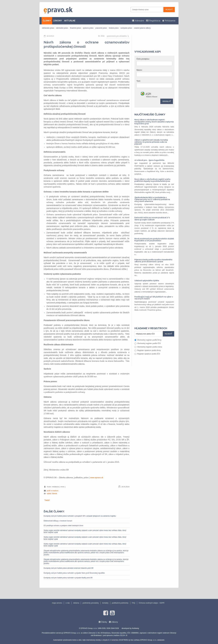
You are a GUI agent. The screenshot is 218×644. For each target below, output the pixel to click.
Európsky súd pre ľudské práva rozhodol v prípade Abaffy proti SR (68, 578)
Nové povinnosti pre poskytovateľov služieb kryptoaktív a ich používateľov (154, 240)
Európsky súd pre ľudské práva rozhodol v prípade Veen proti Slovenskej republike (74, 573)
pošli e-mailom (53, 491)
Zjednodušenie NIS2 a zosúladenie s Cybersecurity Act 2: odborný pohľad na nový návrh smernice (152, 199)
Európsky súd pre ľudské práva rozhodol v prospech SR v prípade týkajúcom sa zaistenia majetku (80, 516)
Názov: (140, 70)
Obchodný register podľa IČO (148, 343)
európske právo (126, 28)
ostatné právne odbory (142, 28)
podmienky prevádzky (91, 603)
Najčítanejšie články (150, 114)
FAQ (134, 603)
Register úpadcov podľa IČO (147, 354)
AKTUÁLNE (70, 21)
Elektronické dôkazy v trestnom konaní (58, 521)
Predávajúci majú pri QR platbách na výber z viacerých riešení (154, 298)
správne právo (88, 28)
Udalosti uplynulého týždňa (147, 281)
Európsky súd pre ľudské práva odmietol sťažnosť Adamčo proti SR (69, 568)
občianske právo (48, 28)
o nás (68, 603)
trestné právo (114, 28)
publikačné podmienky (120, 603)
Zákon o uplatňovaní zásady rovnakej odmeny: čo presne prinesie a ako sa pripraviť (151, 142)
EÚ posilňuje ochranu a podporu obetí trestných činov (63, 526)
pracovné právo (101, 28)
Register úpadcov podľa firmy (148, 350)
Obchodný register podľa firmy (148, 340)
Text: (139, 81)
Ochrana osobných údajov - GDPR (152, 603)
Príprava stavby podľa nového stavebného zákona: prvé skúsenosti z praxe (153, 261)
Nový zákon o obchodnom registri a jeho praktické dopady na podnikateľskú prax (152, 180)
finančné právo (75, 28)
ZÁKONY (58, 21)
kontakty (105, 603)
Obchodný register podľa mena (148, 347)
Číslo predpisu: (143, 59)
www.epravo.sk (97, 478)
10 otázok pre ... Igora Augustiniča (149, 160)
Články (104, 622)
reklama (76, 603)
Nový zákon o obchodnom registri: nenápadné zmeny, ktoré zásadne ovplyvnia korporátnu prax (154, 122)
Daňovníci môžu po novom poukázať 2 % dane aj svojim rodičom (152, 219)
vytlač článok (52, 493)
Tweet (47, 500)
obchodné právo (62, 28)
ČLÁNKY (47, 21)
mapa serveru (57, 603)
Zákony (114, 622)
